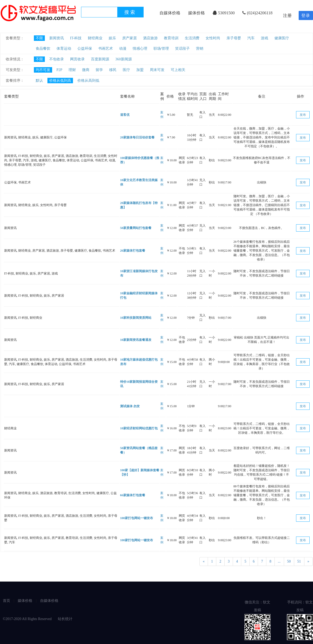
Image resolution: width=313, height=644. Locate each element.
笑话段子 (182, 49)
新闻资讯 (57, 38)
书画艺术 (106, 49)
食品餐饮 (43, 49)
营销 (200, 49)
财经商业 (95, 38)
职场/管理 (161, 49)
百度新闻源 (100, 59)
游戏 (265, 38)
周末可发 (157, 70)
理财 (72, 70)
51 (299, 561)
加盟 (140, 70)
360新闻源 (124, 59)
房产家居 (130, 38)
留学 (99, 70)
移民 (113, 70)
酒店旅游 (150, 38)
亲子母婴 (234, 38)
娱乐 (112, 38)
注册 (287, 15)
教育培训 (171, 38)
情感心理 (140, 49)
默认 (39, 81)
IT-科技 (76, 38)
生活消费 (192, 38)
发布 (303, 115)
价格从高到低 (88, 81)
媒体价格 (197, 13)
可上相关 (178, 70)
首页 (7, 601)
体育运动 (64, 49)
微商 (86, 70)
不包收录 (57, 59)
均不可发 (43, 70)
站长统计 (65, 619)
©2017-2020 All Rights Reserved (28, 619)
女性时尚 (213, 38)
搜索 (130, 12)
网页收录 (77, 59)
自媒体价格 (170, 13)
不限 (39, 38)
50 (289, 561)
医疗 (126, 70)
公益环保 (85, 49)
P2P (60, 70)
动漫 (123, 49)
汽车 (251, 38)
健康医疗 (282, 38)
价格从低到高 (60, 81)
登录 (306, 15)
